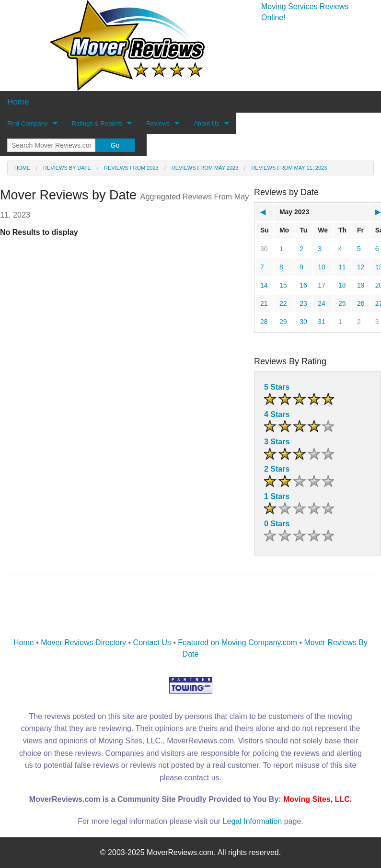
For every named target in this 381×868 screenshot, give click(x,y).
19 (361, 285)
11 (342, 267)
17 (322, 285)
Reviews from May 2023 (205, 168)
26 (361, 303)
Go (115, 145)
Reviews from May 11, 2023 (289, 168)
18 (342, 285)
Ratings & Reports (97, 123)
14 (264, 285)
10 (322, 267)
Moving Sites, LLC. (317, 799)
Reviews (158, 123)
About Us (206, 123)
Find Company (28, 123)
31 (322, 322)
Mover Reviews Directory (83, 642)
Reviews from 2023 (131, 168)
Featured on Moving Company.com (237, 642)
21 (264, 303)
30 (264, 249)
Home (22, 168)
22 (283, 303)
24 (322, 303)
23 (303, 303)
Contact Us (152, 642)
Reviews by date (67, 168)
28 (264, 322)
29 (283, 322)
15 (283, 285)
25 (342, 303)
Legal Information (253, 821)
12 (361, 267)
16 (303, 285)
